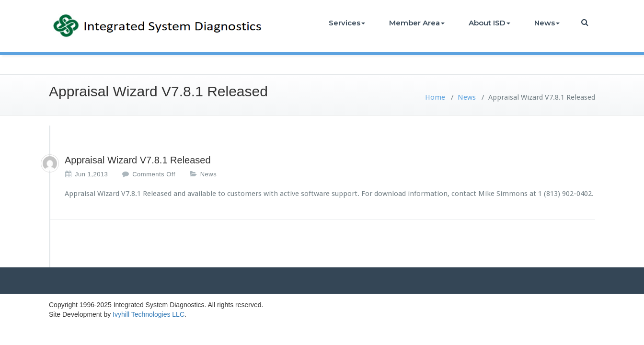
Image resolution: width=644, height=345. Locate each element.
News (547, 23)
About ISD (489, 23)
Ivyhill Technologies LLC (149, 314)
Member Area (417, 23)
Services (347, 23)
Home (435, 97)
